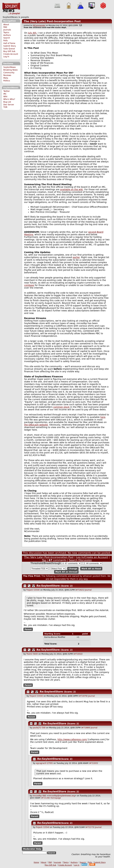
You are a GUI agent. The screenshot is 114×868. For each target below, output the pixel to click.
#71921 (80, 590)
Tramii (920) (32, 654)
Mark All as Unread (66, 572)
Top (44, 560)
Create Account (11, 54)
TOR (5, 107)
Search (7, 38)
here (103, 417)
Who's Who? (9, 99)
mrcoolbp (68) (40, 796)
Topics (6, 33)
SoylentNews (11, 9)
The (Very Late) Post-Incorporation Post (52, 21)
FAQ (5, 27)
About (6, 25)
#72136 (45, 798)
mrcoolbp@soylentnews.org (62, 796)
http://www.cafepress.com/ (72, 739)
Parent (28, 629)
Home (36, 862)
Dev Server (9, 105)
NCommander (39, 25)
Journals (7, 30)
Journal (88, 590)
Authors (7, 35)
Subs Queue (9, 49)
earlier (76, 257)
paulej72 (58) (39, 728)
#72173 (90, 827)
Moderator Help (32, 849)
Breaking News (10, 70)
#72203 (93, 763)
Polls (5, 41)
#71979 (83, 696)
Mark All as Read (91, 569)
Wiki (5, 97)
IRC (5, 94)
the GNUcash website (36, 425)
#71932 (78, 654)
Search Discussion (80, 560)
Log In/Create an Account (92, 557)
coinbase (29, 285)
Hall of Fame (9, 43)
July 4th (32, 33)
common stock (61, 407)
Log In (6, 57)
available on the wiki (72, 189)
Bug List (7, 102)
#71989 (86, 728)
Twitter (6, 91)
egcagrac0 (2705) (44, 763)
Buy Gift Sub (9, 51)
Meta (6, 78)
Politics (7, 81)
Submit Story (10, 46)
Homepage (56, 798)
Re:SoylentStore (48, 586)
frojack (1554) (33, 590)
